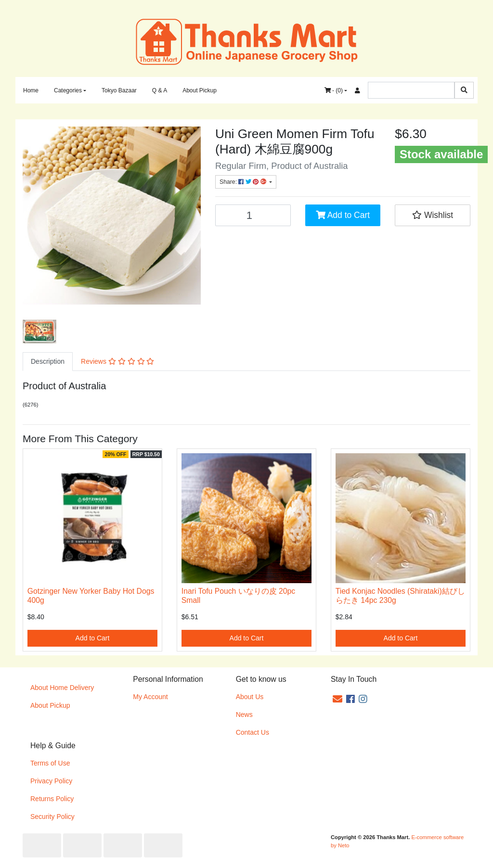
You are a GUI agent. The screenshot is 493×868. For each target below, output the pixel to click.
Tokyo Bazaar (119, 90)
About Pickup (200, 90)
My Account (150, 697)
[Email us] (337, 699)
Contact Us (253, 732)
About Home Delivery (62, 688)
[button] (433, 215)
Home (31, 90)
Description (48, 361)
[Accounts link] (357, 90)
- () (334, 90)
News (244, 715)
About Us (250, 697)
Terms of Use (50, 763)
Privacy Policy (51, 781)
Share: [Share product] (244, 182)
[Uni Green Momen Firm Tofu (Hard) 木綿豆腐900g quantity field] (253, 215)
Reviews (117, 361)
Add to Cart (343, 215)
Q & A (160, 90)
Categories (68, 90)
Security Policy (52, 817)
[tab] (48, 362)
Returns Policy (52, 799)
